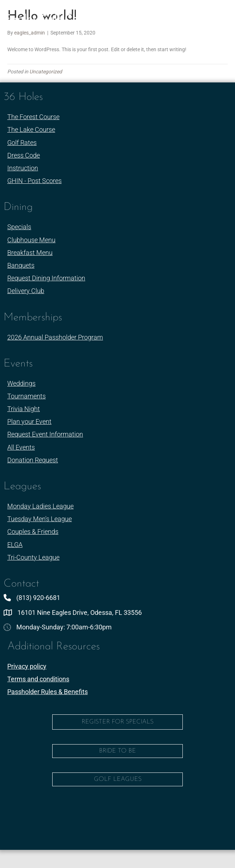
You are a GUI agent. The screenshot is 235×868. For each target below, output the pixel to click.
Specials (19, 227)
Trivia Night (24, 409)
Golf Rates (22, 143)
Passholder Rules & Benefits (48, 692)
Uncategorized (46, 72)
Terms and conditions (38, 679)
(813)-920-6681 (100, 39)
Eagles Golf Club (46, 19)
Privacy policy (27, 666)
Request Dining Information (46, 278)
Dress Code (24, 155)
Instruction (23, 168)
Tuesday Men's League (40, 519)
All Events (21, 447)
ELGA (15, 545)
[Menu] (215, 18)
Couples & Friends (33, 532)
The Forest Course (33, 117)
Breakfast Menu (30, 253)
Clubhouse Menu (31, 240)
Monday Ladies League (40, 506)
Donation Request (33, 460)
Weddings (21, 383)
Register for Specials (117, 722)
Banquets (21, 265)
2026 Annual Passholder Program (55, 337)
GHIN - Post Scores (34, 181)
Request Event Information (45, 434)
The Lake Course (31, 129)
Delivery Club (26, 291)
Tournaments (26, 396)
